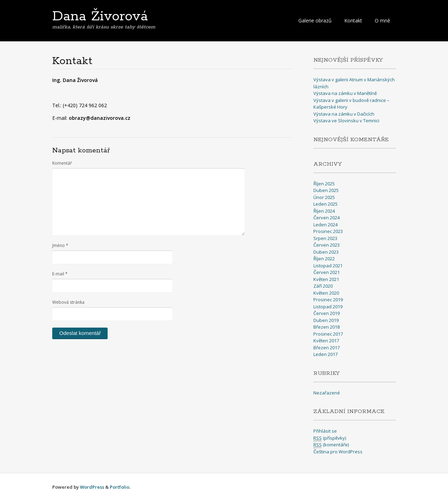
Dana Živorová (100, 16)
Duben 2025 (326, 190)
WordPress (92, 487)
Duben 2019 (326, 320)
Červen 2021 (327, 272)
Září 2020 (323, 286)
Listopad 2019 (328, 307)
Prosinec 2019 (328, 300)
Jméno (60, 245)
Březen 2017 (327, 348)
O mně (382, 20)
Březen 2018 (327, 327)
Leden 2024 (325, 225)
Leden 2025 (325, 204)
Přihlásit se (325, 431)
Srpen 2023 (325, 238)
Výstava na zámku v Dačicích (344, 114)
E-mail (60, 274)
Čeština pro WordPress (338, 452)
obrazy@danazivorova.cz (100, 118)
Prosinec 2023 (328, 231)
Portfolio (120, 487)
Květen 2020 (326, 293)
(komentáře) (331, 445)
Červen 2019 (327, 313)
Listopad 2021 (328, 266)
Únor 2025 (324, 197)
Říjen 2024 (324, 211)
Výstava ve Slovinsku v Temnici (346, 121)
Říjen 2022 (324, 259)
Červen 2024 (327, 218)
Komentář (62, 163)
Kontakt (353, 20)
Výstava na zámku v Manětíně (345, 93)
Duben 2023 (326, 252)
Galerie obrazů (315, 20)
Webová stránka (68, 302)
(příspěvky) (330, 438)
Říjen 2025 (324, 184)
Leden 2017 (325, 354)
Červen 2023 (327, 245)
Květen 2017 (326, 341)
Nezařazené (327, 393)
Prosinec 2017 (328, 334)
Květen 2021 (326, 279)
